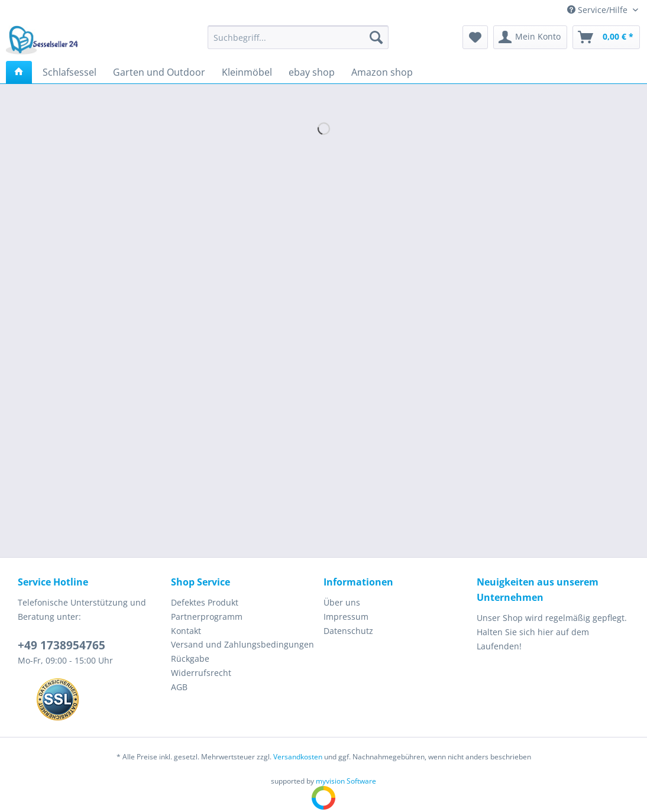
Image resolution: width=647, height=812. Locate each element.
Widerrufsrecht (201, 673)
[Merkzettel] (475, 37)
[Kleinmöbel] (247, 72)
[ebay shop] (312, 72)
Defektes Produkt (205, 602)
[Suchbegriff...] (298, 37)
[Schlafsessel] (69, 72)
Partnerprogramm (207, 617)
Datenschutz (348, 631)
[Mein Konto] (530, 37)
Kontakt (186, 631)
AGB (179, 687)
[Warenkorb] (606, 37)
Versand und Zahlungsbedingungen (242, 644)
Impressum (346, 617)
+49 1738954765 (62, 645)
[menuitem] (298, 43)
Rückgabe (190, 659)
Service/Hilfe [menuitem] (599, 10)
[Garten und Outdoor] (159, 72)
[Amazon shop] (382, 72)
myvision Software (346, 781)
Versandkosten (298, 757)
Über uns (342, 602)
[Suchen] (376, 37)
